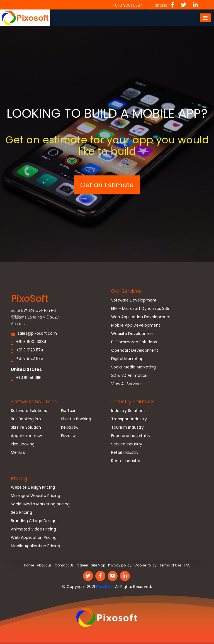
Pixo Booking (23, 445)
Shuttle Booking (76, 420)
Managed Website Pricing (36, 496)
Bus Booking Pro (26, 420)
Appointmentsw (26, 436)
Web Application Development (141, 318)
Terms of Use (170, 565)
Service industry (127, 445)
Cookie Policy (145, 565)
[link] (107, 619)
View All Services (127, 384)
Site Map (98, 565)
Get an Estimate (107, 185)
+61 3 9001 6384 (31, 342)
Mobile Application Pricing (36, 547)
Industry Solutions (133, 402)
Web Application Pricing (34, 538)
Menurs (18, 453)
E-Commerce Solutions (134, 343)
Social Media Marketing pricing (40, 505)
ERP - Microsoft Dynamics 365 (140, 309)
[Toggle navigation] (205, 18)
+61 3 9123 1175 (30, 359)
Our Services (126, 291)
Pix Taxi (68, 411)
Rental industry (126, 461)
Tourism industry (127, 428)
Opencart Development (135, 351)
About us (44, 565)
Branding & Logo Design (34, 521)
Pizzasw (68, 436)
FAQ (187, 565)
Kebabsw (70, 428)
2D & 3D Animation (129, 376)
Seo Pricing (21, 513)
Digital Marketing (127, 359)
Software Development (134, 301)
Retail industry (125, 453)
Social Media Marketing (133, 368)
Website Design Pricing (33, 488)
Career (82, 565)
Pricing (19, 479)
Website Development (133, 334)
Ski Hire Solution (26, 428)
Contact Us (64, 565)
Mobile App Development (136, 326)
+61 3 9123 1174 (30, 350)
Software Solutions (34, 402)
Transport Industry (129, 420)
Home (29, 565)
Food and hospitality (131, 436)
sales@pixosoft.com (37, 334)
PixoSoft (105, 587)
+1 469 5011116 (29, 378)
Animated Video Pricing (33, 530)
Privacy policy (120, 565)
